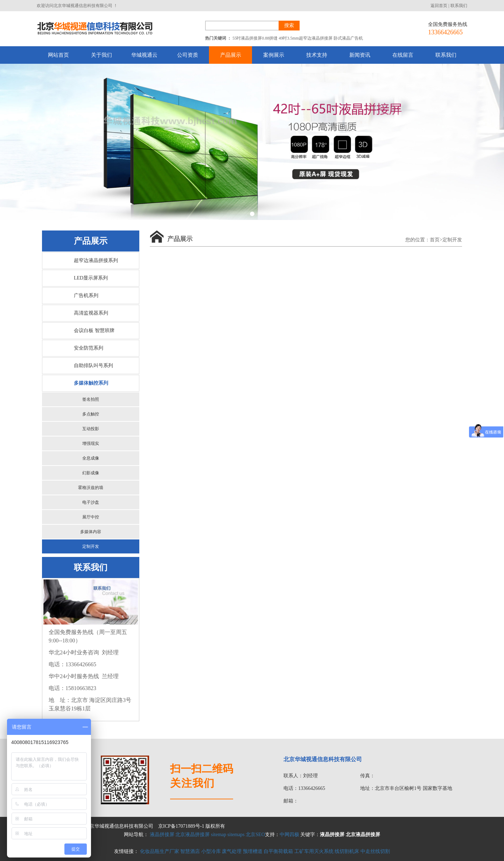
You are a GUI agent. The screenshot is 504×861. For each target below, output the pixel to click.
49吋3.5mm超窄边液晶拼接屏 (306, 38)
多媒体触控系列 (91, 383)
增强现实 (91, 443)
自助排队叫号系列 (93, 366)
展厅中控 (91, 517)
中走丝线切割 (375, 851)
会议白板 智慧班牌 (94, 330)
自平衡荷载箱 (278, 851)
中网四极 (289, 835)
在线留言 (403, 55)
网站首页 (58, 55)
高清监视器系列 (91, 313)
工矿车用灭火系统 (314, 851)
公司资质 (188, 55)
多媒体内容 (91, 532)
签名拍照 (91, 399)
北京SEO (255, 835)
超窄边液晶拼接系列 (96, 260)
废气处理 (232, 851)
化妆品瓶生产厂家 (160, 851)
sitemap (219, 835)
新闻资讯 (360, 55)
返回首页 (439, 6)
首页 (435, 240)
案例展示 (274, 55)
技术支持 (317, 55)
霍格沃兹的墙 (91, 488)
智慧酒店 (190, 851)
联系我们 (459, 6)
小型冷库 (211, 851)
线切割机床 (347, 851)
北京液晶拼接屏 (192, 835)
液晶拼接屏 (162, 835)
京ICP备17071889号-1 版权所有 (192, 826)
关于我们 (101, 55)
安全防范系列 (89, 348)
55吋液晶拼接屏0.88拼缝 (255, 38)
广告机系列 (86, 295)
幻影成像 (91, 473)
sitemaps (236, 835)
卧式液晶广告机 (348, 38)
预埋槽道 (253, 851)
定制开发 (91, 546)
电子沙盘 (91, 502)
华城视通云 (144, 55)
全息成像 (91, 458)
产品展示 (231, 55)
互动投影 (91, 429)
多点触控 (91, 414)
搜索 (289, 25)
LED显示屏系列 (91, 278)
